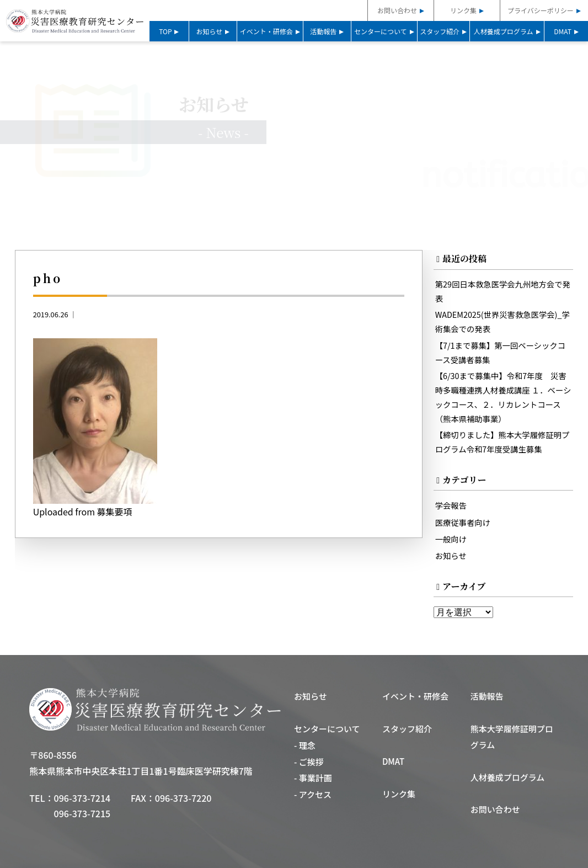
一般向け (451, 539)
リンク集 (463, 10)
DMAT (563, 31)
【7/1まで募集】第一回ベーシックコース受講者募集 (501, 352)
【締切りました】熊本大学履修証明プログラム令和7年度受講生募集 (503, 442)
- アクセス (313, 795)
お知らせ (210, 31)
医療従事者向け (463, 523)
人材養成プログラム (504, 31)
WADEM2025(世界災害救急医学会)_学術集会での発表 (503, 322)
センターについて (381, 31)
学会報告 (451, 506)
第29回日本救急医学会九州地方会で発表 (503, 291)
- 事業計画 (313, 779)
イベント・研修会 (266, 31)
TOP (165, 31)
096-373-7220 (183, 798)
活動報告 (323, 31)
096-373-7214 (82, 798)
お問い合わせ (397, 10)
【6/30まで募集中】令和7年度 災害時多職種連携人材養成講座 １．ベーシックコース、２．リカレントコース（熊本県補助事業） (504, 398)
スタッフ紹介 (440, 31)
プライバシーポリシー (541, 10)
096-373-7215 (82, 814)
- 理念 (305, 746)
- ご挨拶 (309, 762)
